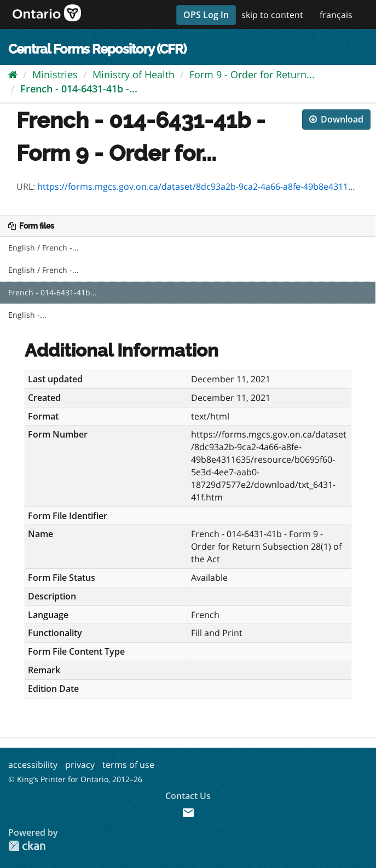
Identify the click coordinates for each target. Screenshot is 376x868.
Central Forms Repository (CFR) (97, 49)
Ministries (55, 74)
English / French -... (44, 247)
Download (336, 119)
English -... (27, 315)
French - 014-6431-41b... (53, 292)
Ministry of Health (134, 74)
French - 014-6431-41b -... (79, 89)
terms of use (128, 765)
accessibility (33, 765)
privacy (80, 765)
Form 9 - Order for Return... (252, 74)
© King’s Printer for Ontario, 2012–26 (75, 779)
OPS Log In (206, 15)
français (336, 15)
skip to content (272, 15)
